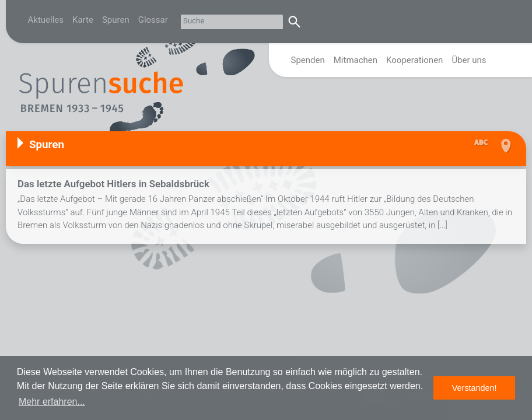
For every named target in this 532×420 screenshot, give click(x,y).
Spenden (308, 60)
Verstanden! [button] (475, 388)
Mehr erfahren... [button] (52, 402)
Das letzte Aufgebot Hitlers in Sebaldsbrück (113, 184)
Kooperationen (414, 60)
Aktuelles (46, 20)
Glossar (153, 20)
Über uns (469, 60)
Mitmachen (356, 60)
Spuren (116, 20)
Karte (83, 20)
